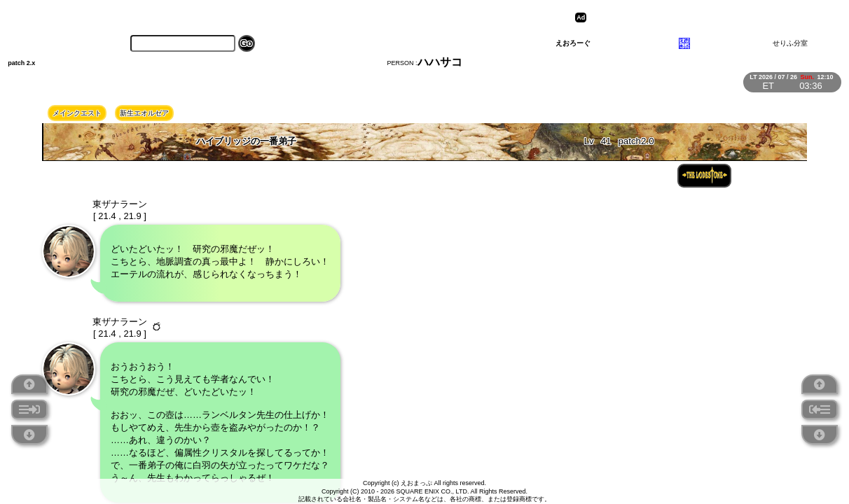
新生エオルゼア (144, 113)
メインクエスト (77, 113)
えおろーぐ (573, 43)
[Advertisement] (698, 17)
